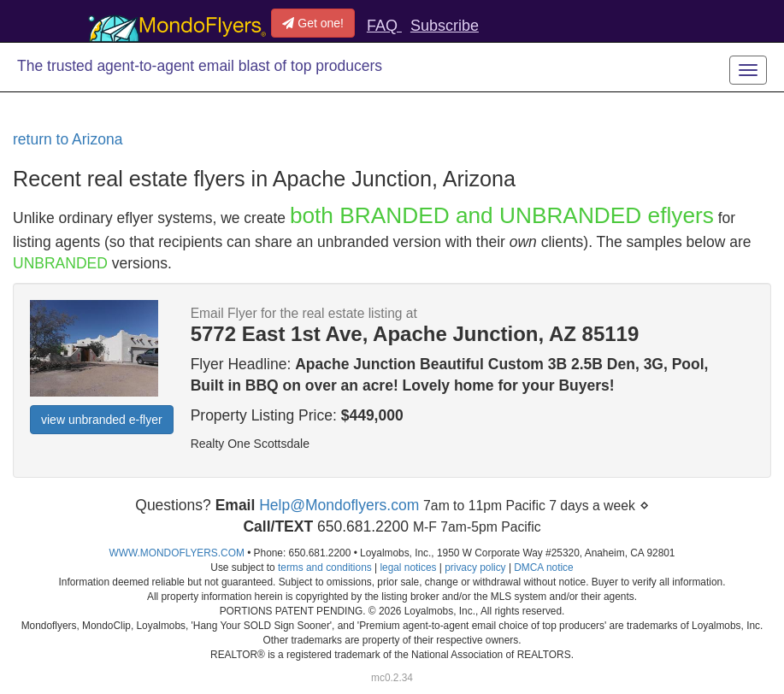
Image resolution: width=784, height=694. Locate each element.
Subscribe (445, 26)
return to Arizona (68, 139)
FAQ (384, 26)
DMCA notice (543, 568)
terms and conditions (325, 568)
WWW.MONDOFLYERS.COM (177, 553)
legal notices (408, 568)
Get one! (313, 23)
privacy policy (475, 568)
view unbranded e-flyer (102, 420)
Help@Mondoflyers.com (339, 505)
